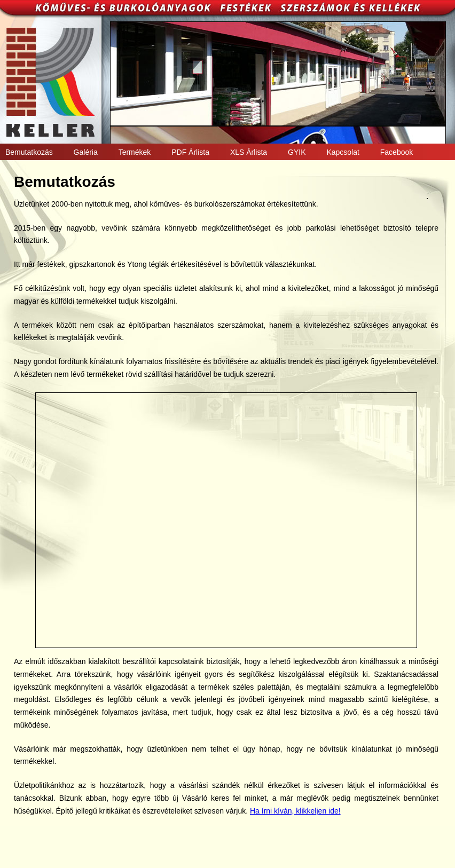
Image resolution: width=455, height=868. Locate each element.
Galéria (86, 152)
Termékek (135, 152)
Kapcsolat (343, 152)
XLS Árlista (249, 152)
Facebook (397, 152)
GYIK (297, 152)
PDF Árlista (190, 152)
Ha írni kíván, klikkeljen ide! (295, 811)
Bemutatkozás (29, 152)
